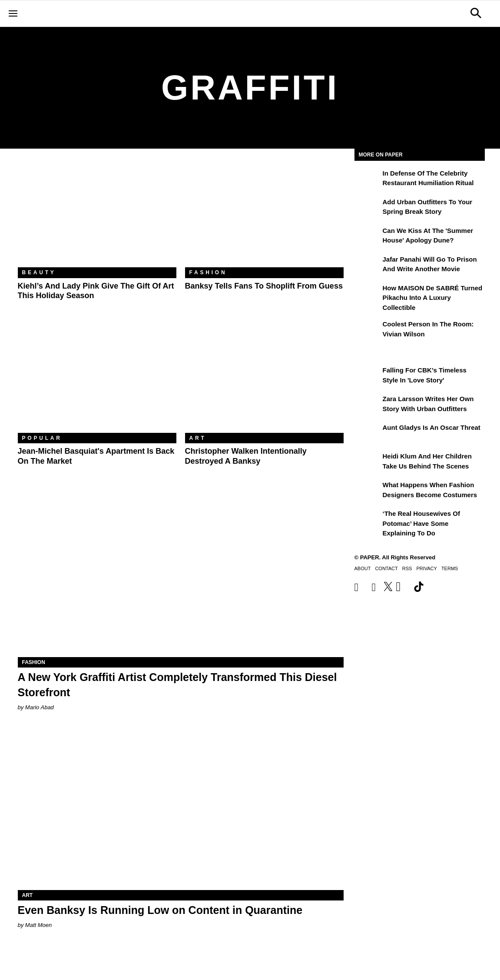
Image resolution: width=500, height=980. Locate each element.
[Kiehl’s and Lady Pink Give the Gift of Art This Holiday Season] (97, 214)
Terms (450, 568)
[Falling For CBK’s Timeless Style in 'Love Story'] (368, 376)
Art (198, 438)
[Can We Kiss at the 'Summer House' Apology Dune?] (368, 237)
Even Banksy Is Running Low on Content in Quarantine (160, 910)
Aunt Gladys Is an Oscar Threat (432, 427)
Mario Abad (40, 707)
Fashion (208, 272)
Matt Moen (38, 925)
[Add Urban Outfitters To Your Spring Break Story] (368, 208)
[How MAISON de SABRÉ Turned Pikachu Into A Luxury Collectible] (368, 294)
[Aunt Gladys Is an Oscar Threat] (368, 434)
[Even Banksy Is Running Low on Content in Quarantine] (181, 809)
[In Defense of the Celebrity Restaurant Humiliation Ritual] (368, 179)
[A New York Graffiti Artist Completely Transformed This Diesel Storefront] (181, 576)
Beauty (39, 272)
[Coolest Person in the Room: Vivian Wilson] (368, 330)
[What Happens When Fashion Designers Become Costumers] (368, 491)
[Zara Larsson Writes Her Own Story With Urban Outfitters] (368, 405)
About (363, 568)
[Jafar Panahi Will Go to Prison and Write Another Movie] (368, 266)
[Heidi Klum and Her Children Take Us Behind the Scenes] (368, 462)
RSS (407, 568)
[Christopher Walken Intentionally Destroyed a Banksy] (264, 380)
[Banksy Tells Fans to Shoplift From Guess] (264, 214)
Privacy (426, 568)
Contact (386, 568)
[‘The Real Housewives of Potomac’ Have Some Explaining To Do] (368, 520)
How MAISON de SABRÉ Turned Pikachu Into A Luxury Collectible (433, 298)
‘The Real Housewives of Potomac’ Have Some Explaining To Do (421, 523)
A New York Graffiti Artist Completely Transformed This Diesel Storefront (177, 685)
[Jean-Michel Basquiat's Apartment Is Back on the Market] (97, 380)
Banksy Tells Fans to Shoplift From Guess (264, 286)
